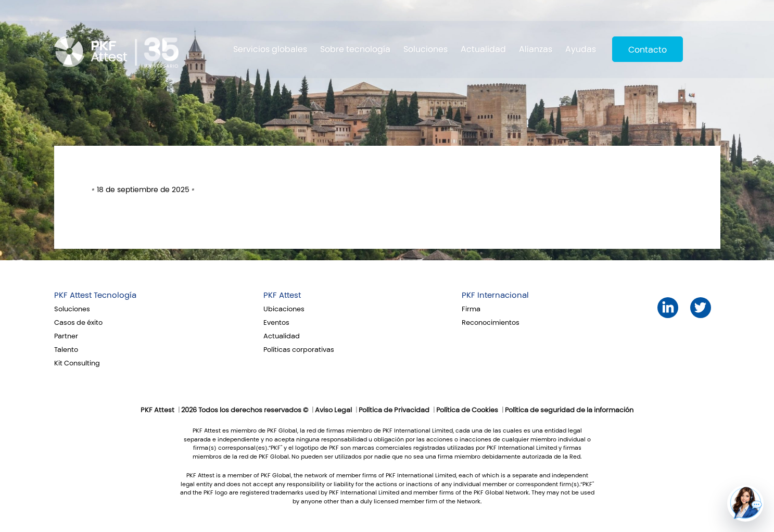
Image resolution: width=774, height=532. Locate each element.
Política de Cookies (467, 410)
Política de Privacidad (394, 410)
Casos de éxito (78, 323)
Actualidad (483, 49)
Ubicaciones (284, 309)
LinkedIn (668, 307)
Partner (66, 336)
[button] (745, 503)
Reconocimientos (491, 323)
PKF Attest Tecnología (95, 295)
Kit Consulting (77, 363)
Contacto (648, 50)
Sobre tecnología (355, 49)
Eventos (276, 323)
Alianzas (536, 49)
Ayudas (581, 49)
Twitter (700, 307)
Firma (471, 309)
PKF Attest (282, 295)
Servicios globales (270, 49)
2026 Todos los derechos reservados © (245, 410)
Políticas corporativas (299, 350)
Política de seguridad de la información (569, 410)
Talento (66, 350)
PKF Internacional (495, 295)
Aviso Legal (333, 410)
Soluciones (426, 49)
